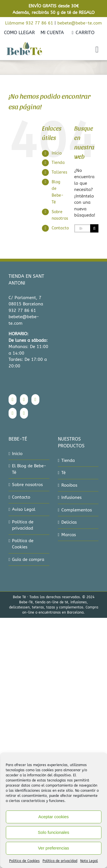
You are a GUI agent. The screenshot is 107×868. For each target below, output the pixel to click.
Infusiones (71, 497)
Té (63, 473)
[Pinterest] (13, 413)
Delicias (69, 522)
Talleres (59, 172)
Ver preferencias (53, 848)
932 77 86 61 (22, 310)
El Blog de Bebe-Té (29, 469)
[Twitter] (35, 400)
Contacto (60, 228)
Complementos (77, 510)
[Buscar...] (82, 228)
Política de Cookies (24, 861)
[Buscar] (94, 228)
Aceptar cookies (53, 817)
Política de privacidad (60, 861)
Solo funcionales (53, 832)
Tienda (58, 163)
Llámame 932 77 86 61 (29, 23)
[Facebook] (13, 400)
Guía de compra (28, 560)
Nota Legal (89, 861)
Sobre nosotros (27, 485)
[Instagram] (24, 400)
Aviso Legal (24, 509)
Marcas (69, 535)
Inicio (57, 153)
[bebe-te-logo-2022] (24, 44)
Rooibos (69, 485)
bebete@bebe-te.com (80, 23)
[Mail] (24, 413)
